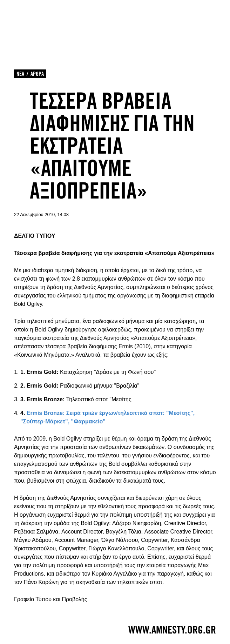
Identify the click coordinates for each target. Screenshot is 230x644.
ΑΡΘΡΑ (37, 74)
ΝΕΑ (20, 74)
